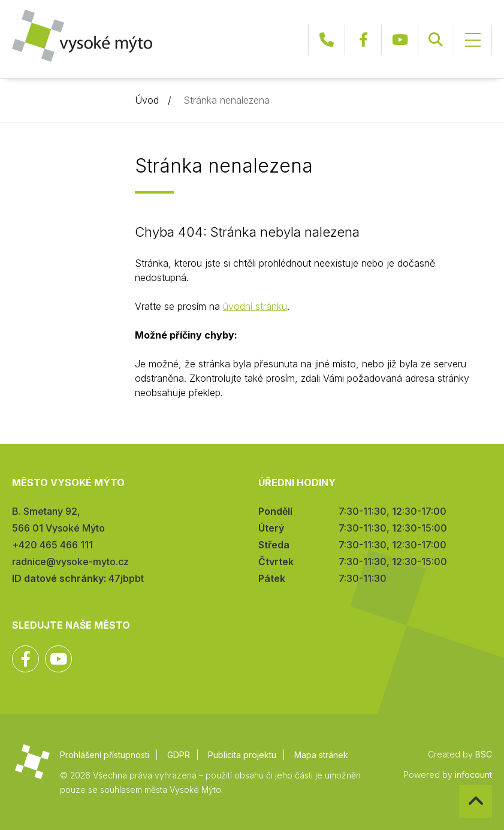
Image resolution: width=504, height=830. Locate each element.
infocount (473, 775)
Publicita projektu (242, 755)
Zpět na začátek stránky (459, 785)
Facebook (363, 40)
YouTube (400, 40)
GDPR (179, 755)
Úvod (147, 100)
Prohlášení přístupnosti (105, 755)
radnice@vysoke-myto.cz (70, 562)
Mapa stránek (321, 755)
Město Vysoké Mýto (82, 36)
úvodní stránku (255, 306)
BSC (484, 754)
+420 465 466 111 (327, 40)
